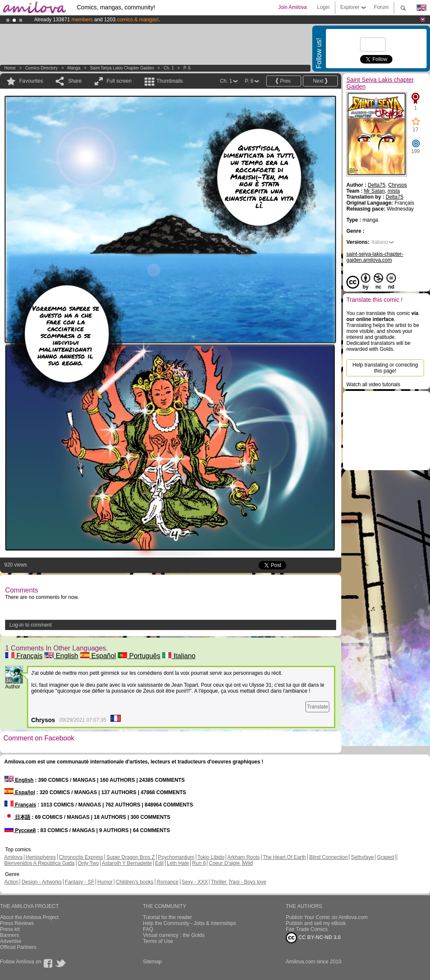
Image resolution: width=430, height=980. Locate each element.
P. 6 (187, 68)
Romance (167, 882)
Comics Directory (41, 68)
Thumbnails (170, 81)
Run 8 (199, 863)
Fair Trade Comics (307, 929)
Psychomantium (176, 857)
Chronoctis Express (81, 857)
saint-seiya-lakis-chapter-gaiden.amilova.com (375, 257)
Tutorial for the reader (167, 917)
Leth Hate (178, 863)
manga (74, 68)
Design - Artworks (42, 882)
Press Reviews (17, 923)
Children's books (134, 882)
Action (11, 882)
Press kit (10, 929)
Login (323, 7)
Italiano (179, 656)
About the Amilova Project (29, 917)
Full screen (119, 81)
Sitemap (152, 962)
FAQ (148, 929)
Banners (10, 935)
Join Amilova (292, 7)
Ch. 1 (169, 68)
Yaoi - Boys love (248, 882)
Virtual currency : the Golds (174, 935)
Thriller (219, 882)
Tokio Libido (211, 857)
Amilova (13, 857)
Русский (20, 830)
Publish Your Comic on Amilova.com (327, 917)
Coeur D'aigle (225, 863)
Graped (385, 857)
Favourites (31, 81)
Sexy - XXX (195, 882)
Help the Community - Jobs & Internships (189, 923)
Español (98, 656)
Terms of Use (158, 941)
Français (24, 656)
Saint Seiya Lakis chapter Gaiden (122, 68)
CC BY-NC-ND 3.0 (313, 938)
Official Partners (18, 947)
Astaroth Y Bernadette (127, 863)
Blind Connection (329, 857)
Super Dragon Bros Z (130, 857)
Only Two (88, 863)
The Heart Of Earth (284, 857)
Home (10, 68)
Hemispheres (41, 857)
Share (75, 81)
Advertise (11, 941)
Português (139, 656)
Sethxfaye (362, 857)
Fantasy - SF (80, 882)
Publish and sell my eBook (316, 923)
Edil (160, 863)
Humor (105, 882)
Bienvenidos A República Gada (39, 863)
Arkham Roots (244, 857)
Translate (317, 707)
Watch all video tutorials (373, 384)
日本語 (17, 817)
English (61, 656)
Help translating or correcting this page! (385, 368)
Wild (248, 863)
